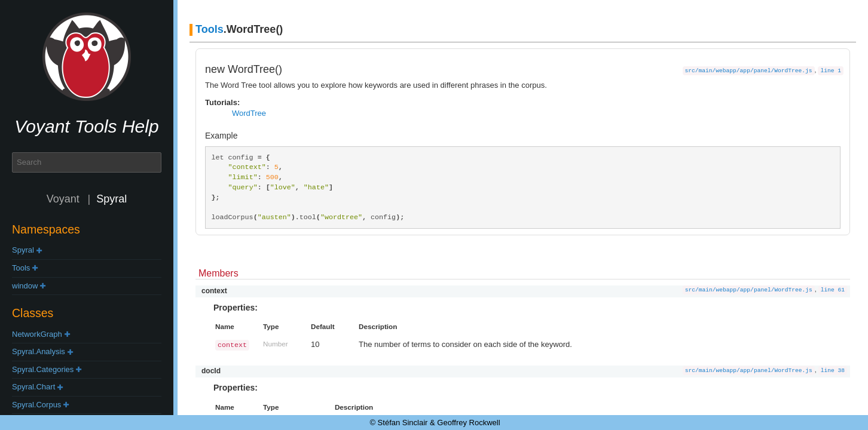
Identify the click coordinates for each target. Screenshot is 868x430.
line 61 (833, 290)
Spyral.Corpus (36, 405)
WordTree (249, 113)
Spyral (23, 250)
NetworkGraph (37, 334)
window (25, 286)
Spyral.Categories (43, 369)
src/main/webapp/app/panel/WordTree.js (749, 71)
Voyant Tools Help (86, 126)
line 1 (831, 71)
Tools (21, 268)
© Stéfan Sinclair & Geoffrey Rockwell (435, 423)
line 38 (833, 371)
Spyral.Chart (33, 387)
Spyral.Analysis (39, 351)
